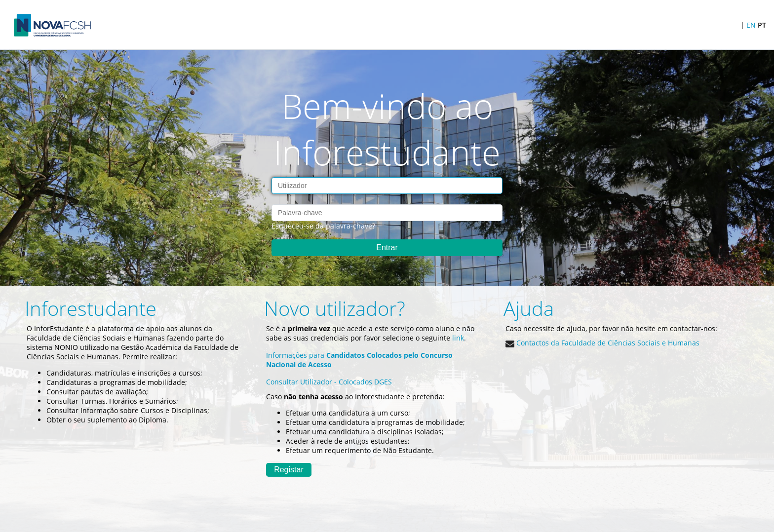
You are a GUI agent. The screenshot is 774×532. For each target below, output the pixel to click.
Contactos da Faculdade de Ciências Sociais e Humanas (602, 343)
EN (751, 25)
